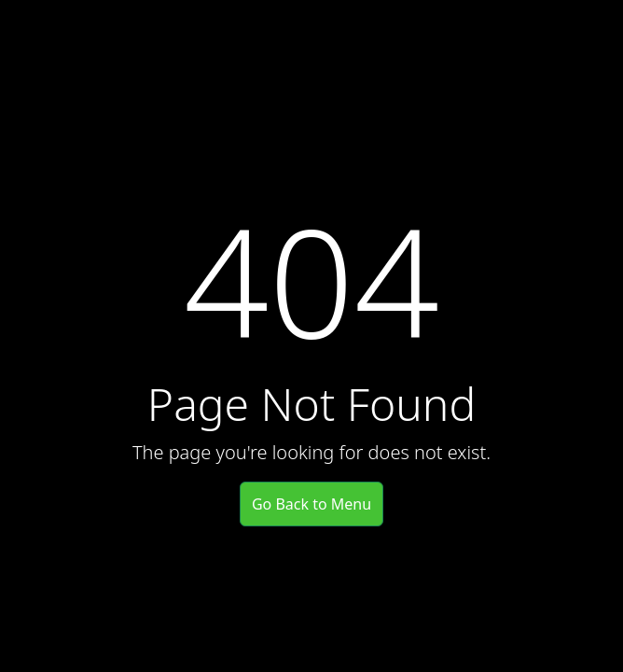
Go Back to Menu (311, 504)
